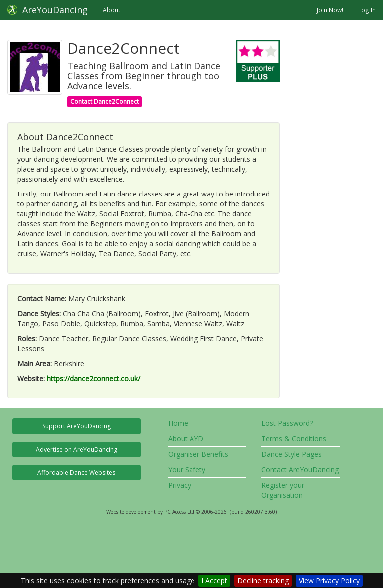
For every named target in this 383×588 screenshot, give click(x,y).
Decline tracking (263, 580)
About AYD (186, 439)
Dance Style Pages (291, 454)
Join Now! (330, 10)
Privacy (180, 485)
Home (178, 423)
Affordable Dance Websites (76, 473)
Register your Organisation (283, 490)
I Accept (214, 580)
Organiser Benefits (198, 454)
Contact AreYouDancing (300, 470)
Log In (367, 10)
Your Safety (187, 470)
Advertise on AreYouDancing (77, 450)
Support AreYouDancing (77, 426)
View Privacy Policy (329, 580)
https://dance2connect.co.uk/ (94, 378)
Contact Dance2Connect (104, 101)
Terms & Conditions (294, 439)
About (111, 10)
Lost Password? (287, 423)
